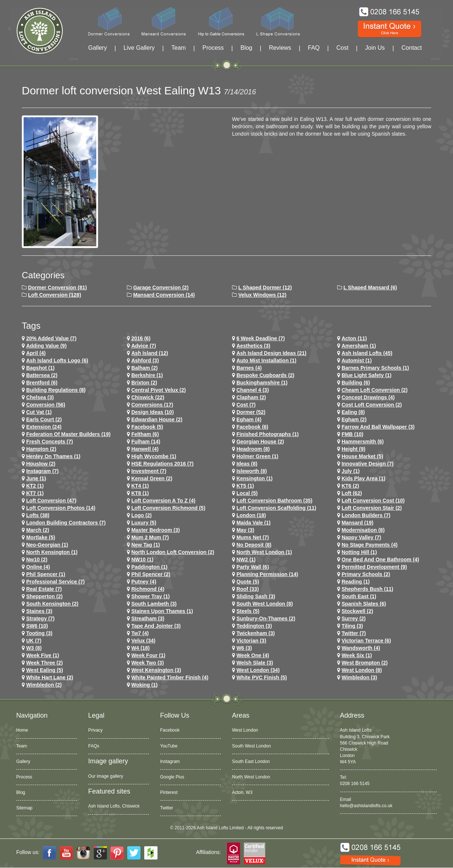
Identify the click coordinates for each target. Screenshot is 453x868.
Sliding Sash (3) (256, 596)
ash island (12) (150, 353)
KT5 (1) (245, 486)
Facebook (170, 730)
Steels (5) (248, 611)
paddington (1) (149, 567)
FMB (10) (352, 434)
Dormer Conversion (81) (57, 287)
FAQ (314, 48)
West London (245, 730)
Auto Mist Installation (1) (267, 360)
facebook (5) (147, 427)
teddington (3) (254, 626)
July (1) (351, 471)
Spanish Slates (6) (364, 604)
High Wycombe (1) (154, 456)
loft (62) (352, 493)
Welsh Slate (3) (255, 663)
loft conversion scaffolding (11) (276, 508)
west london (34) (258, 670)
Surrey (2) (354, 618)
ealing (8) (353, 412)
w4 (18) (141, 648)
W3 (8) (34, 648)
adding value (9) (46, 346)
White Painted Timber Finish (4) (170, 677)
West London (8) (362, 670)
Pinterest (169, 792)
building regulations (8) (56, 390)
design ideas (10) (153, 412)
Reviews (280, 48)
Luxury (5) (144, 523)
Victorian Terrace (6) (366, 641)
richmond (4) (148, 589)
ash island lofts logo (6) (57, 360)
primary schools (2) (366, 574)
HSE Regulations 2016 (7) (162, 464)
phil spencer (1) (46, 574)
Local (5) (247, 493)
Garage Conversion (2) (161, 287)
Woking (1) (144, 685)
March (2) (38, 530)
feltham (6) (145, 434)
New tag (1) (146, 545)
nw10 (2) (37, 560)
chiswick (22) (148, 397)
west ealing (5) (45, 670)
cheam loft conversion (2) (375, 390)
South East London (251, 761)
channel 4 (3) (253, 390)
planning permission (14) (267, 574)
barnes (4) (249, 368)
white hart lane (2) (50, 677)
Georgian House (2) (260, 442)
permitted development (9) (374, 567)
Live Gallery (139, 48)
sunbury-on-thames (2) (266, 618)
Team (178, 48)
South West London (251, 746)
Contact (411, 48)
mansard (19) (357, 523)
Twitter (167, 808)
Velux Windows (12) (262, 295)
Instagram (170, 761)
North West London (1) (264, 552)
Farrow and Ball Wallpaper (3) (378, 427)
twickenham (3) (256, 633)
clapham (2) (251, 397)
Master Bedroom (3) (155, 530)
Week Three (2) (44, 663)
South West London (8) (265, 604)
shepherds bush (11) (367, 589)
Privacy (95, 730)
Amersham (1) (359, 346)
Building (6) (356, 383)
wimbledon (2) (44, 685)
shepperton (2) (44, 596)
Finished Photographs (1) (268, 434)
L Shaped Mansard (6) (370, 287)
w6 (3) (244, 648)
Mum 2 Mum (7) (150, 537)
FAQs (94, 746)
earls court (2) (44, 419)
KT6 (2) (350, 486)
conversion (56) (46, 405)
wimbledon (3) (359, 677)
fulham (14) (146, 442)
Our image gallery (106, 776)
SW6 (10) (37, 626)
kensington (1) (255, 478)
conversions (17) (152, 405)
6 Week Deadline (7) (261, 338)
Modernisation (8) (363, 530)
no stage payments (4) (370, 545)
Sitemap (24, 808)
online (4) (38, 567)
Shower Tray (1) (151, 596)
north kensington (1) (52, 552)
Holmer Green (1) (257, 456)
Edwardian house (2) (157, 419)
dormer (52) (251, 412)
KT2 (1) (35, 486)
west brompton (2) (365, 663)
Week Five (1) (43, 655)
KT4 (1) (140, 486)
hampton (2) (41, 449)
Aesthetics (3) (253, 346)
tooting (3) (39, 633)
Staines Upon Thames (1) (162, 611)
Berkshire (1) (147, 375)
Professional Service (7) (56, 582)
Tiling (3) (352, 626)
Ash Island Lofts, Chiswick (114, 806)
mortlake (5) (41, 537)
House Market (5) (362, 456)
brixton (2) (144, 383)
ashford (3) (145, 360)
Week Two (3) (148, 663)
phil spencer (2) (151, 574)
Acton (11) (354, 338)
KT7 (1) (35, 493)
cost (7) (246, 405)
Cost (343, 48)
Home (22, 730)
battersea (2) (42, 375)
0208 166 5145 (355, 784)
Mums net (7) (253, 537)
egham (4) (249, 419)
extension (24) (44, 427)
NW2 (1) (246, 560)
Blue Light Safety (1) (366, 375)
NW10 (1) (142, 560)
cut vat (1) (39, 412)
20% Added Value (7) (51, 338)
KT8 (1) (140, 493)
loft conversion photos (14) (61, 508)
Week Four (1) (148, 655)
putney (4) (144, 582)
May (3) (245, 530)
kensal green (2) (152, 478)
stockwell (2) (357, 611)
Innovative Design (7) (368, 464)
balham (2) (145, 368)
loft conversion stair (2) (372, 508)
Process (213, 48)
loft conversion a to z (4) (163, 501)
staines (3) (39, 611)
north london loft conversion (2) (173, 552)
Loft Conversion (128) (55, 295)
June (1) (36, 478)
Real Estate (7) (44, 589)
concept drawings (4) (368, 397)
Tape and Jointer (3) (156, 626)
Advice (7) (144, 346)
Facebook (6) (252, 427)
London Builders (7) (366, 515)
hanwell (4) (145, 449)
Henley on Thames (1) (53, 456)
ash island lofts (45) (367, 353)
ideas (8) (247, 464)
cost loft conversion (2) (372, 405)
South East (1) (359, 596)
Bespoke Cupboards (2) (265, 375)
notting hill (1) (359, 552)
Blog (246, 48)
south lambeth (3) (154, 604)
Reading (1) (356, 582)
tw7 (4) (140, 633)
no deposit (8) (254, 545)
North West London (251, 777)
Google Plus (172, 777)
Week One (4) (253, 655)
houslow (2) (41, 464)
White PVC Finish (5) (262, 677)
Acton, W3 (242, 792)
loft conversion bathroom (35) (274, 501)
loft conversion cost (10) (373, 501)
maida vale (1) (254, 523)
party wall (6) (253, 567)
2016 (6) (141, 338)
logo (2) (141, 515)
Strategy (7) (40, 618)
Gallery (98, 48)
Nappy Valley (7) (361, 537)
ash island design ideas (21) (272, 353)
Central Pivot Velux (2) (159, 390)
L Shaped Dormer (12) (265, 287)
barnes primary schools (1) (375, 368)
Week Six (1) (357, 655)
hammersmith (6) (363, 442)
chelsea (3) (40, 397)
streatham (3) (148, 618)
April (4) (36, 353)
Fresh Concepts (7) (50, 442)
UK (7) (34, 641)
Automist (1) (357, 360)
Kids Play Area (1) (364, 478)
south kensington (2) (52, 604)
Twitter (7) (354, 633)
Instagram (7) (42, 471)
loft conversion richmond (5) (168, 508)
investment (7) (149, 471)
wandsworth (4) (361, 648)
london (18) (251, 515)
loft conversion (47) (51, 501)
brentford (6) (42, 383)
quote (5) (248, 582)
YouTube (169, 746)
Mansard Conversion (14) (164, 295)
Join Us (375, 48)
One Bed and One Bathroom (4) (380, 560)
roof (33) (248, 589)
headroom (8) (253, 449)
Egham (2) (354, 419)
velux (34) (143, 641)
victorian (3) (251, 641)
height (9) (354, 449)
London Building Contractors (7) (66, 523)
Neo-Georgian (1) (47, 545)
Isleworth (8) (252, 471)
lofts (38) (38, 515)
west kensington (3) (156, 670)
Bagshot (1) (40, 368)
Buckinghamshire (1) (262, 383)
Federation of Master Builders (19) (68, 434)
